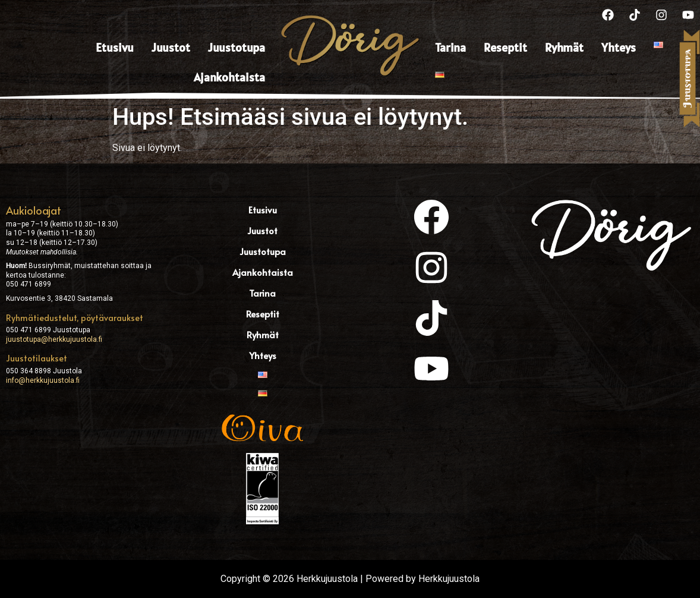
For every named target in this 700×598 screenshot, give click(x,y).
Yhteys (619, 48)
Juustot (171, 48)
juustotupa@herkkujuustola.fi (54, 339)
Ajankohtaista (229, 77)
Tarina (450, 48)
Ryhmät (564, 48)
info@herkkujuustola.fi (43, 380)
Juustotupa (237, 48)
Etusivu (115, 48)
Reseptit (505, 48)
